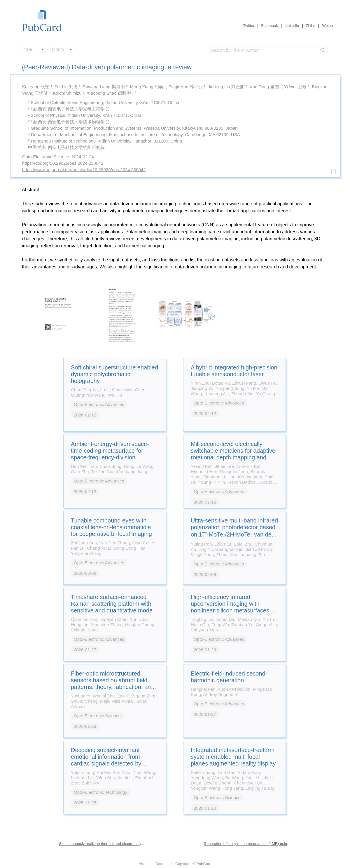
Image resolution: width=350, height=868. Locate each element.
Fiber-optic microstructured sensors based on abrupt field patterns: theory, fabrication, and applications (112, 684)
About (143, 864)
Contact (162, 864)
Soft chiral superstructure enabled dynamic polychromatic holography (114, 374)
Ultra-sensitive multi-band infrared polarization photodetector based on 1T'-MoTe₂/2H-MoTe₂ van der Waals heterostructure (234, 531)
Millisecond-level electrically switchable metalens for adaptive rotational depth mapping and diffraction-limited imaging (233, 454)
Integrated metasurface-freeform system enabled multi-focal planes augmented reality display (233, 757)
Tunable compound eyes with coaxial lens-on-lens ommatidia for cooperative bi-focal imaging (111, 527)
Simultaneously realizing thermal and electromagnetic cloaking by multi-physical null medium (103, 844)
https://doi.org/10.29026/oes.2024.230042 (63, 163)
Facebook (270, 26)
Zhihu (311, 26)
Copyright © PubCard (193, 864)
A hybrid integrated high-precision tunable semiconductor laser (234, 371)
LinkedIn (292, 26)
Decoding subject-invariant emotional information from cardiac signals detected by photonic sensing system (106, 760)
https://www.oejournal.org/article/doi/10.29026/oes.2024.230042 (84, 170)
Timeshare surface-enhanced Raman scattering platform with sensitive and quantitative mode (112, 604)
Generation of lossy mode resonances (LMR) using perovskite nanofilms (247, 844)
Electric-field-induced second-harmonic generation (229, 677)
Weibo (328, 26)
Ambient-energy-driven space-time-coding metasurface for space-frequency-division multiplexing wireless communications (110, 457)
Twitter (249, 26)
